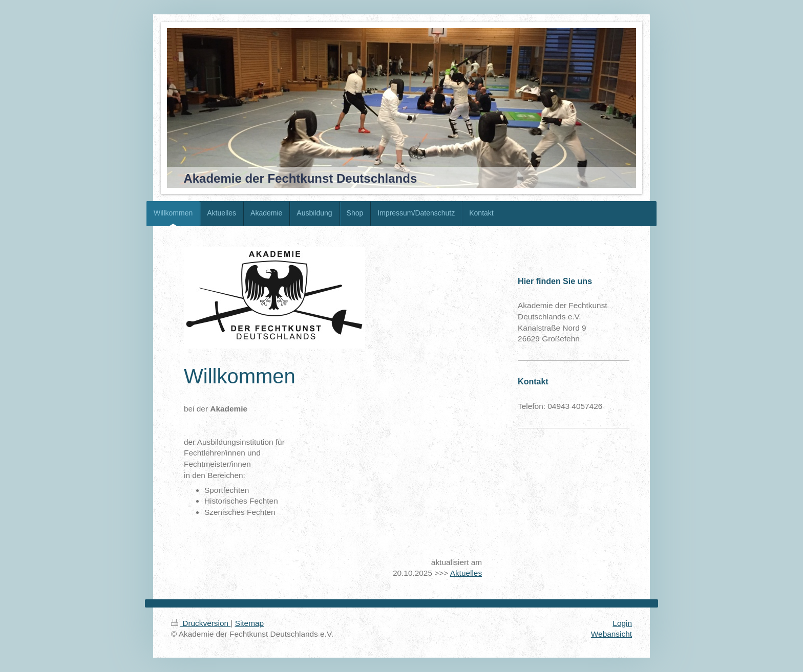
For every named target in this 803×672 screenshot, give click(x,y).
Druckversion (201, 623)
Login (622, 623)
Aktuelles (466, 573)
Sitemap (249, 623)
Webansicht (611, 634)
